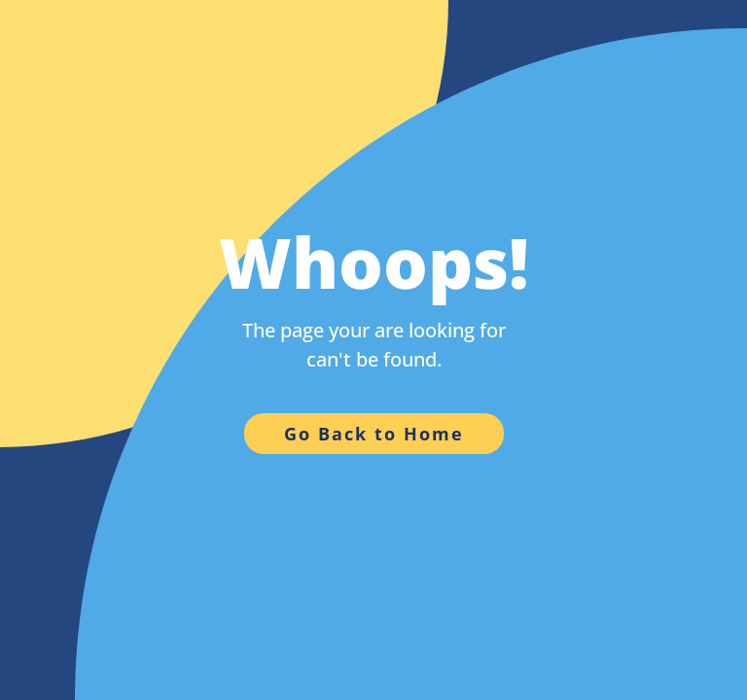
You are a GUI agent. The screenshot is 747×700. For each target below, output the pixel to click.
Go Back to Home (374, 434)
